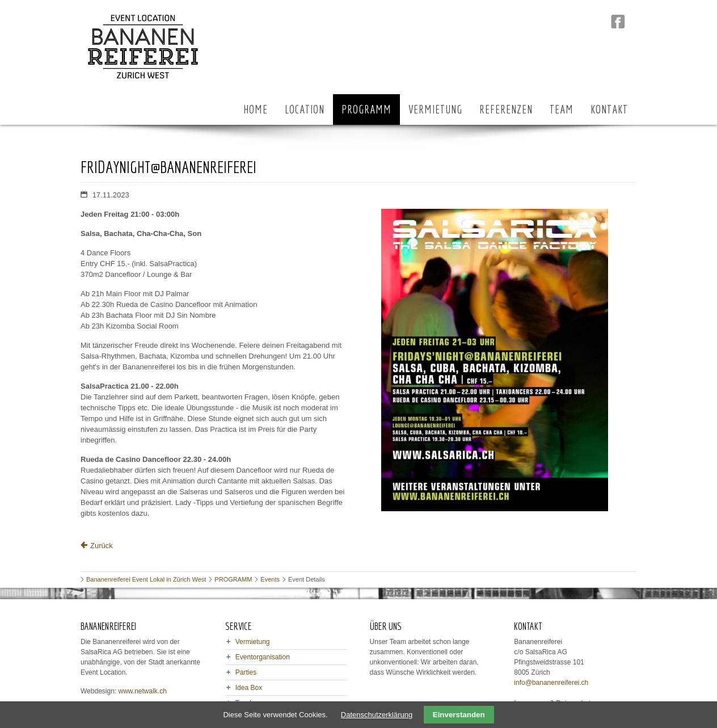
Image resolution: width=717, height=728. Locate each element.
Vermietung (253, 642)
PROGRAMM (366, 109)
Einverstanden (459, 715)
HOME (256, 109)
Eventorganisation (263, 657)
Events (270, 579)
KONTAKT (609, 109)
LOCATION (305, 109)
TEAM (562, 109)
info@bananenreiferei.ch (551, 683)
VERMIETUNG (435, 109)
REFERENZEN (506, 109)
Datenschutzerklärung (377, 715)
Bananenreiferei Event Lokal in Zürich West (146, 579)
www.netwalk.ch (143, 691)
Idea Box (249, 688)
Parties (246, 672)
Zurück (102, 546)
